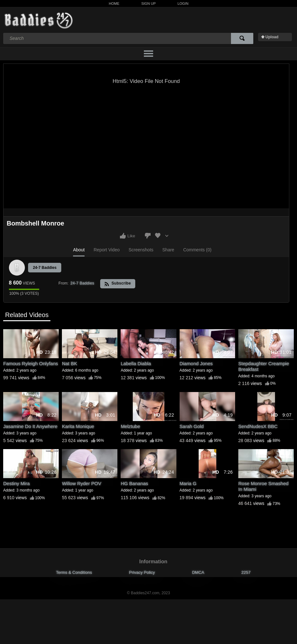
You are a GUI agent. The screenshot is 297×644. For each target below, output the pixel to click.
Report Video (106, 250)
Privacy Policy (142, 572)
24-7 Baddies (45, 268)
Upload (272, 37)
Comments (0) (197, 250)
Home (114, 4)
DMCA (198, 572)
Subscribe (118, 284)
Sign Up (148, 4)
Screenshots (141, 250)
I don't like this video (148, 236)
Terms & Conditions (74, 572)
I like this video (123, 236)
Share (168, 250)
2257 (246, 572)
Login (183, 4)
